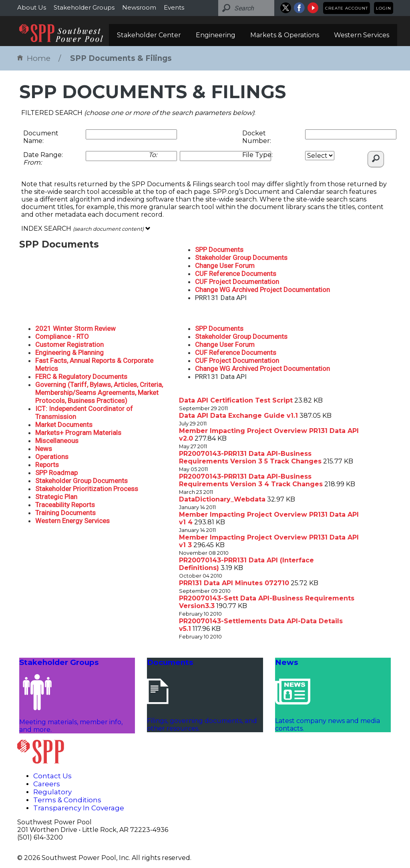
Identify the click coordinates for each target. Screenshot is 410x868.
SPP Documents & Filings (121, 58)
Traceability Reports (65, 505)
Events (174, 7)
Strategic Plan (56, 497)
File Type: (257, 155)
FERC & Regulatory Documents (81, 377)
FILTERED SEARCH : (138, 113)
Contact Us (52, 776)
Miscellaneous (57, 441)
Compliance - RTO (62, 336)
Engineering (216, 35)
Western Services (362, 35)
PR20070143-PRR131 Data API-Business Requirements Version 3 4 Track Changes (251, 480)
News (44, 449)
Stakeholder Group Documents (241, 258)
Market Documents (64, 425)
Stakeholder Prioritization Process (87, 489)
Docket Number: (257, 137)
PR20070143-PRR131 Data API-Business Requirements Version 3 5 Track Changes (250, 457)
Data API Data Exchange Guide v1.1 (238, 416)
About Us (32, 7)
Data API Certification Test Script (236, 400)
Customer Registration (69, 344)
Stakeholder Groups (84, 7)
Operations (52, 457)
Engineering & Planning (69, 352)
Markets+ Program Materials (78, 433)
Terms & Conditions (67, 800)
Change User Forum (225, 266)
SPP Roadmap (56, 473)
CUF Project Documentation (237, 282)
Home (34, 58)
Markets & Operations (285, 35)
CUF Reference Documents (236, 274)
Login (384, 8)
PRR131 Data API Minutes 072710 (234, 583)
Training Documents (65, 513)
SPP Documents (219, 250)
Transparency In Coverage (79, 808)
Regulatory (52, 792)
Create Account (347, 8)
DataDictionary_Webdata (222, 499)
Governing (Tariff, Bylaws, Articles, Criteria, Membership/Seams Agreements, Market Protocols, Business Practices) (99, 393)
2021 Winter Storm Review (75, 328)
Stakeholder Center (149, 35)
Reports (47, 465)
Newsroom (139, 7)
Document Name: (41, 137)
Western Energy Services (72, 521)
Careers (47, 784)
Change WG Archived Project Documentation (262, 290)
